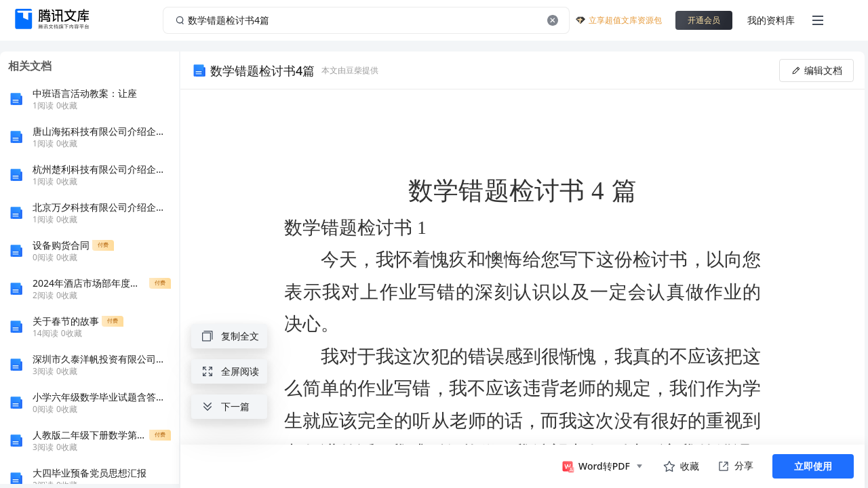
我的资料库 (771, 20)
